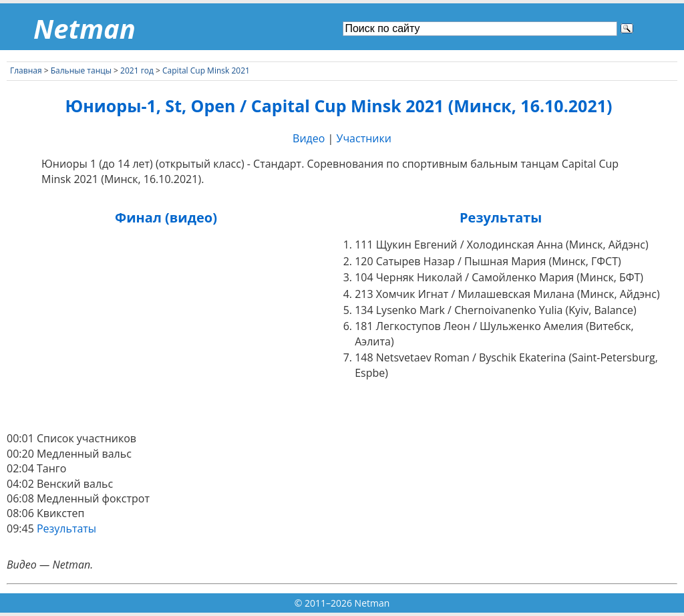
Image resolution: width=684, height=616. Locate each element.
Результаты (66, 528)
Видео (309, 138)
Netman (84, 28)
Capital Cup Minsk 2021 (206, 70)
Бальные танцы (81, 70)
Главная (26, 70)
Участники (364, 138)
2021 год (137, 70)
